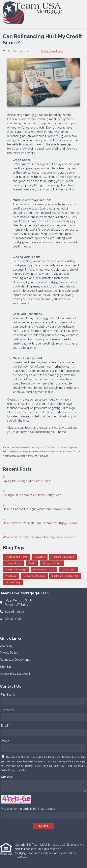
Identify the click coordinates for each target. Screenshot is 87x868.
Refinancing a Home (52, 51)
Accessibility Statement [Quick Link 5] (15, 674)
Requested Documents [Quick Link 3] (15, 660)
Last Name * (9, 710)
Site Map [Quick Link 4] (6, 667)
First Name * (9, 695)
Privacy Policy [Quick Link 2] (9, 653)
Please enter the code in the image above (28, 809)
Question (7, 777)
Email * (5, 726)
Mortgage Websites (28, 853)
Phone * (6, 741)
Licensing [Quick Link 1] (6, 646)
